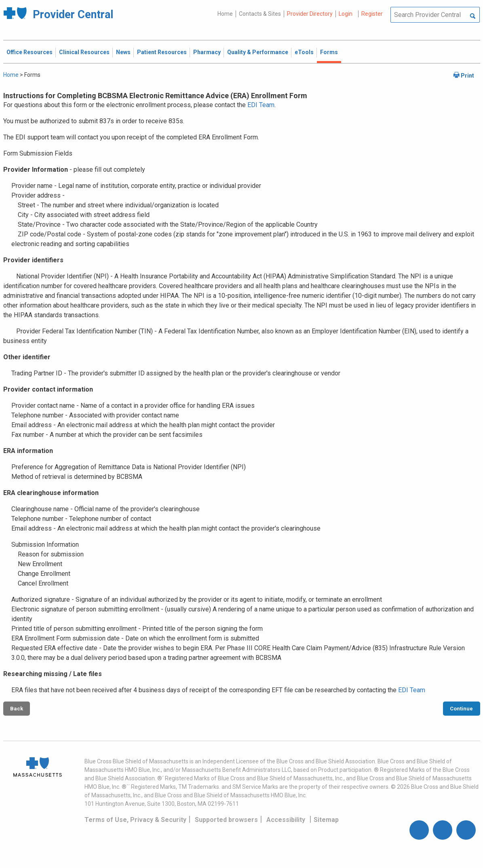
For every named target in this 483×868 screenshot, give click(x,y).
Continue (461, 709)
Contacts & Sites (260, 14)
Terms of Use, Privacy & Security (135, 820)
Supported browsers (226, 820)
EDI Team (261, 105)
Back (17, 709)
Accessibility (286, 820)
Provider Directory (310, 14)
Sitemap (326, 820)
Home (225, 14)
